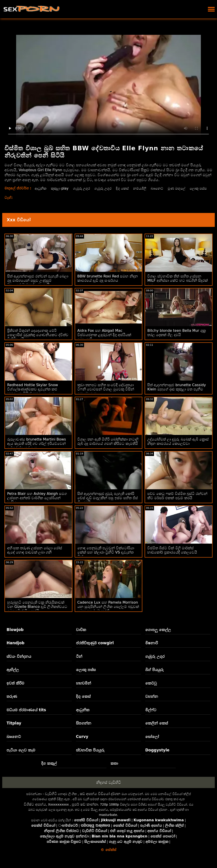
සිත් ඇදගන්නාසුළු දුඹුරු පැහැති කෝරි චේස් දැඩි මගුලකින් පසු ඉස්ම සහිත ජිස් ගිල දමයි (108, 503)
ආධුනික (40, 188)
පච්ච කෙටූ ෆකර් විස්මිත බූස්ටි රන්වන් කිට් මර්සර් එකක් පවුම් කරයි (177, 501)
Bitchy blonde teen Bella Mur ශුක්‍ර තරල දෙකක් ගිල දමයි (177, 338)
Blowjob (15, 635)
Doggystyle (157, 755)
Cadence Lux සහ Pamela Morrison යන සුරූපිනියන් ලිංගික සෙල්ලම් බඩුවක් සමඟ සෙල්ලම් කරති (108, 612)
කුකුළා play (60, 188)
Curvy (82, 742)
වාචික (81, 635)
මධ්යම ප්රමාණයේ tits (26, 715)
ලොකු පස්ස (43, 193)
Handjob (15, 648)
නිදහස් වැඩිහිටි (108, 787)
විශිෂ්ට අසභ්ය (35, 809)
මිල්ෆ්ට (151, 715)
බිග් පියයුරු (154, 675)
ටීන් (79, 661)
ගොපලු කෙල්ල (158, 635)
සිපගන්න (84, 728)
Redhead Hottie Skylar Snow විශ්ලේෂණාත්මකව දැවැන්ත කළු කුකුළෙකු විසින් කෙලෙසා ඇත (33, 394)
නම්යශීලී (144, 188)
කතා (114, 768)
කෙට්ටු (151, 688)
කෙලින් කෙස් (157, 728)
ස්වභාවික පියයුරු (90, 755)
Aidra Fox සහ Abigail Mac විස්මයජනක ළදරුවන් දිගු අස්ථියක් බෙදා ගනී (104, 340)
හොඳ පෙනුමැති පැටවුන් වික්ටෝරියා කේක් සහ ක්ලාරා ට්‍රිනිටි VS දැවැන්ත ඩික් (106, 557)
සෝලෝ (152, 742)
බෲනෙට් (162, 188)
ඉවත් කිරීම (15, 688)
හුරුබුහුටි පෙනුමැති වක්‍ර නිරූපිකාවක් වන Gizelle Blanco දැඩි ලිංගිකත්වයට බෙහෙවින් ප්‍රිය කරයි (37, 612)
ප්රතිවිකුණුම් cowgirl (95, 648)
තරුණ (12, 701)
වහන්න (152, 701)
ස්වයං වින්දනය (19, 661)
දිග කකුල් (49, 768)
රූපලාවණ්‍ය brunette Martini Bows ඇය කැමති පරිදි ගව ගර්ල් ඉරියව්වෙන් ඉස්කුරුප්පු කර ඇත (37, 448)
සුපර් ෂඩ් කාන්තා (85, 809)
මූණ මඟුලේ (182, 188)
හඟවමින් (84, 688)
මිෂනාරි (152, 648)
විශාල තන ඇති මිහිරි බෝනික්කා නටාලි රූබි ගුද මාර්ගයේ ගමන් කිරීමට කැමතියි (108, 446)
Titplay (14, 728)
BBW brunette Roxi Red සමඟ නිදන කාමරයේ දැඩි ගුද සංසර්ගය (108, 283)
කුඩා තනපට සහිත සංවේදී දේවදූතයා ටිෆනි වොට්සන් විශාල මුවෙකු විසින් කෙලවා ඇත (106, 394)
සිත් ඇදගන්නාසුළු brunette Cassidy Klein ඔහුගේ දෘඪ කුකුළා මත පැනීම (177, 392)
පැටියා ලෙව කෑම (21, 755)
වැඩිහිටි (51, 799)
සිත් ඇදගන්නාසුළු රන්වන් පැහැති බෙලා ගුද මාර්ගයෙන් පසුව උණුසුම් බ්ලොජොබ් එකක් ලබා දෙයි (38, 285)
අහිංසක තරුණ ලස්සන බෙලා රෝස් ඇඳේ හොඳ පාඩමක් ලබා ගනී (35, 555)
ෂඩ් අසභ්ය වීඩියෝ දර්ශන (100, 799)
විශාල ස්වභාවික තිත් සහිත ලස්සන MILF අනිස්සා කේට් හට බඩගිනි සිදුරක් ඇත (178, 285)
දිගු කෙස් (126, 188)
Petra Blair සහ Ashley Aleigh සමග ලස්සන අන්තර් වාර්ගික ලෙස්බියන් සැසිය (37, 503)
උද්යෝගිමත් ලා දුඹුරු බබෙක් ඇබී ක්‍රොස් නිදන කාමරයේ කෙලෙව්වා (178, 446)
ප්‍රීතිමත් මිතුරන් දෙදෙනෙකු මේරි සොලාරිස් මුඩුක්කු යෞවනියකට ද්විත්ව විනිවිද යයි (38, 340)
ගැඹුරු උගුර (83, 188)
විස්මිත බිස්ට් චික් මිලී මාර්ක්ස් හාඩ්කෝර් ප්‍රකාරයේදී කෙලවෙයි (172, 555)
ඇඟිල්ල (13, 675)
